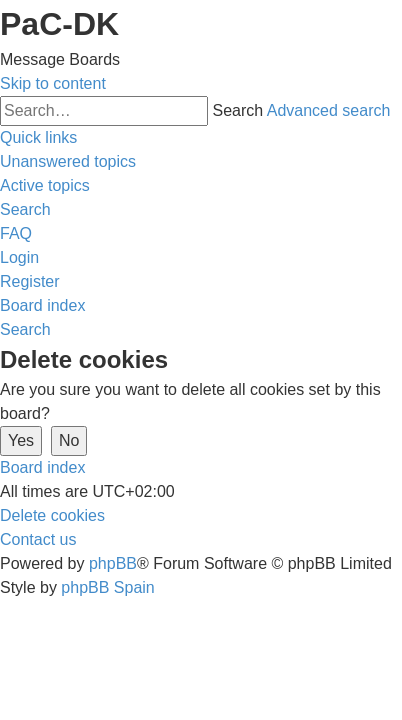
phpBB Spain (107, 587)
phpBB (113, 563)
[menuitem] (68, 161)
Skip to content (53, 83)
